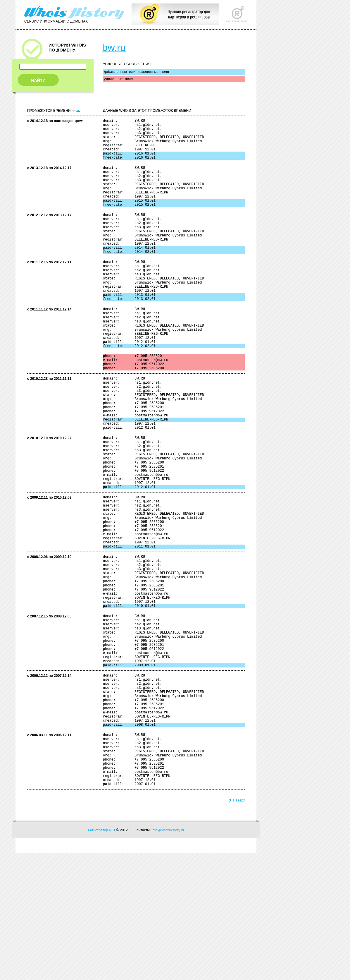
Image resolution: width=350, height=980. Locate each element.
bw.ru (114, 47)
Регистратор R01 (102, 957)
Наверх (237, 928)
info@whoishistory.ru (168, 957)
